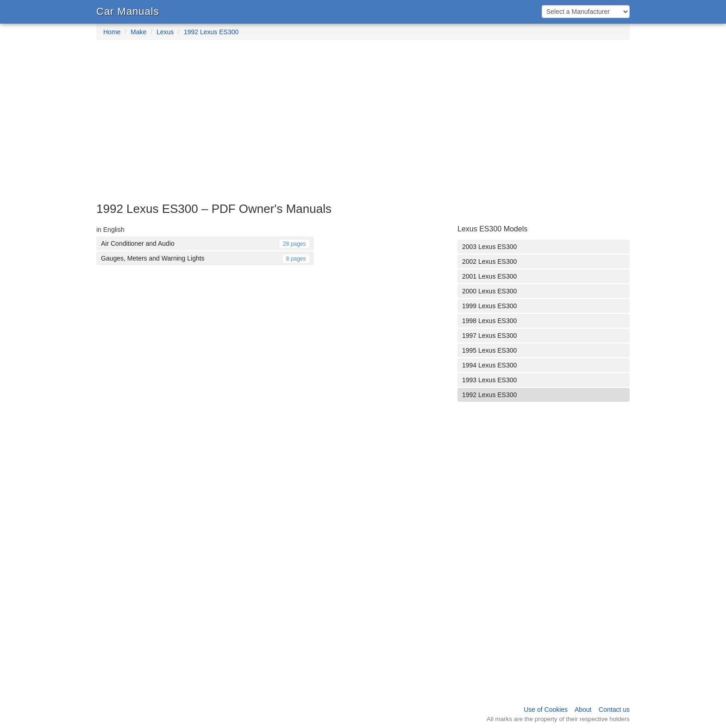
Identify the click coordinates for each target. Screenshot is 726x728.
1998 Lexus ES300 (489, 321)
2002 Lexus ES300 (489, 261)
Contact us (614, 709)
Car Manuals (128, 11)
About (583, 709)
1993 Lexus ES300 (489, 380)
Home (112, 32)
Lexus (165, 32)
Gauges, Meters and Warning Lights (205, 258)
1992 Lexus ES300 (211, 32)
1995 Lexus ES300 (489, 350)
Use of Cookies (546, 709)
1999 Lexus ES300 (489, 306)
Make (138, 32)
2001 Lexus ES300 (489, 276)
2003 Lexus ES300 (489, 247)
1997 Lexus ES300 (489, 336)
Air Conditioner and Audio (205, 243)
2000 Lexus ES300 (489, 291)
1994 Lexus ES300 (489, 365)
